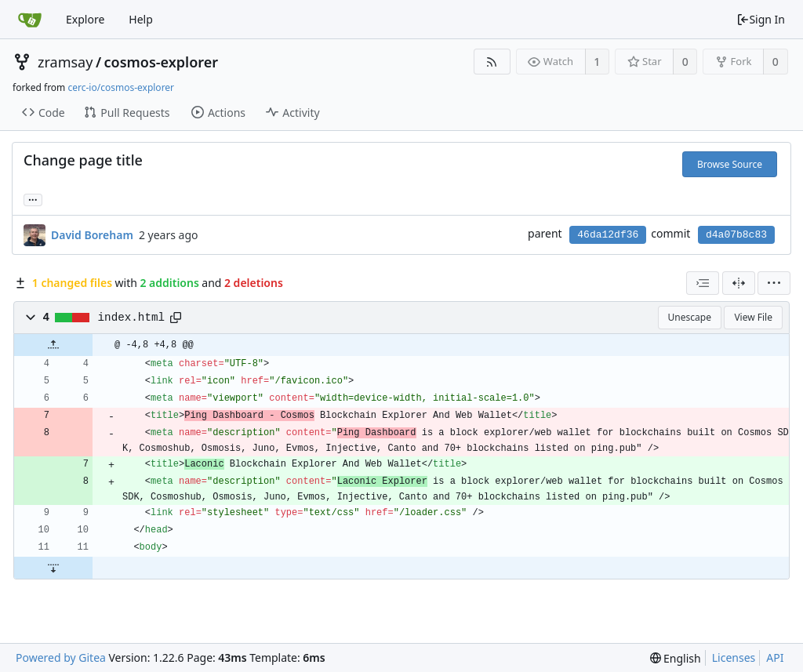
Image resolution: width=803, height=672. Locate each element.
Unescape (690, 317)
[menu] (774, 283)
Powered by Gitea (61, 657)
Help (141, 19)
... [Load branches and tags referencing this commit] (33, 199)
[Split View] (739, 283)
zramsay (65, 62)
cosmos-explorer (162, 62)
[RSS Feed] (492, 62)
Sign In (761, 19)
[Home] (30, 20)
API (775, 657)
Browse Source (730, 164)
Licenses (734, 657)
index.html (132, 318)
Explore (85, 19)
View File (753, 317)
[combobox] (703, 283)
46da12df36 (608, 235)
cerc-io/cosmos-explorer (121, 87)
